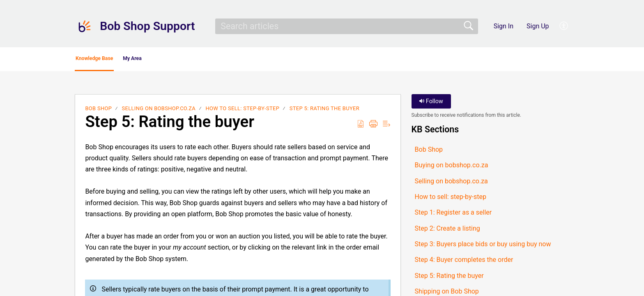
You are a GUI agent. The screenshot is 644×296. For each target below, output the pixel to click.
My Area (179, 60)
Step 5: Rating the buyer (324, 111)
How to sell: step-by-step (243, 111)
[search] (347, 26)
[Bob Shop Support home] (85, 26)
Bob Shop (98, 111)
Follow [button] (431, 104)
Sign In (504, 26)
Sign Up (538, 26)
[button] (564, 26)
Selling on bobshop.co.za (159, 111)
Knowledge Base (114, 60)
